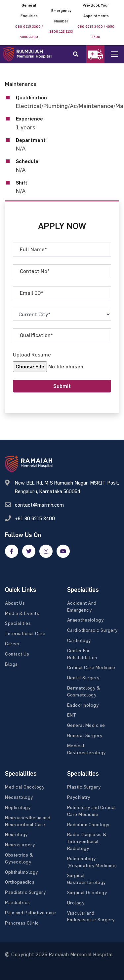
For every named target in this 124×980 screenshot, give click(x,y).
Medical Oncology (25, 787)
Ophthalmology (21, 872)
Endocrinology (83, 705)
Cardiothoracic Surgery (92, 630)
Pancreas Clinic (22, 923)
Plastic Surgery (84, 787)
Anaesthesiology (85, 620)
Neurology (16, 834)
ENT (72, 715)
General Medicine (86, 725)
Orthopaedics (20, 882)
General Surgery (85, 735)
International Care (25, 633)
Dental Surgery (83, 677)
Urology (76, 903)
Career (12, 643)
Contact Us (17, 654)
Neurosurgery (20, 845)
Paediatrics (18, 902)
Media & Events (22, 613)
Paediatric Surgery (25, 892)
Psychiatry (79, 797)
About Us (15, 603)
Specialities (18, 623)
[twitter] (29, 551)
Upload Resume (32, 355)
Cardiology (79, 640)
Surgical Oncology (87, 892)
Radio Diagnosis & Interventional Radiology (87, 841)
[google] (46, 551)
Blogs (11, 664)
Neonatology (19, 797)
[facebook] (12, 551)
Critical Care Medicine (91, 667)
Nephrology (18, 807)
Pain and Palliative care (30, 912)
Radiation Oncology (88, 824)
